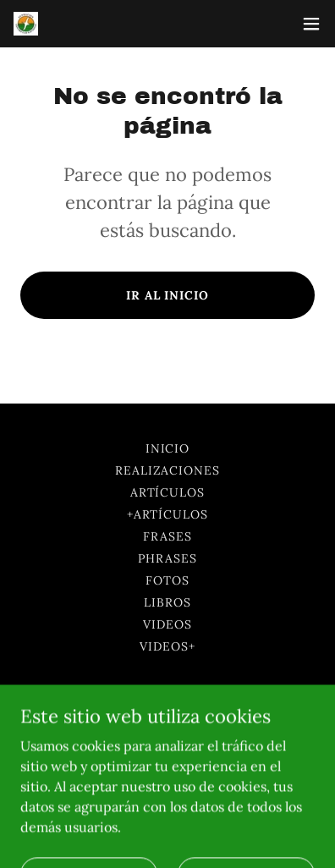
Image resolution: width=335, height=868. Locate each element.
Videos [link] (167, 624)
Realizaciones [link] (168, 470)
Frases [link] (167, 536)
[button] (311, 24)
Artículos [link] (168, 492)
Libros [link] (167, 602)
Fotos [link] (167, 580)
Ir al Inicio (168, 295)
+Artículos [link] (168, 514)
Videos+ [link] (167, 646)
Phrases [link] (167, 558)
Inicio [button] (168, 448)
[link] (26, 24)
